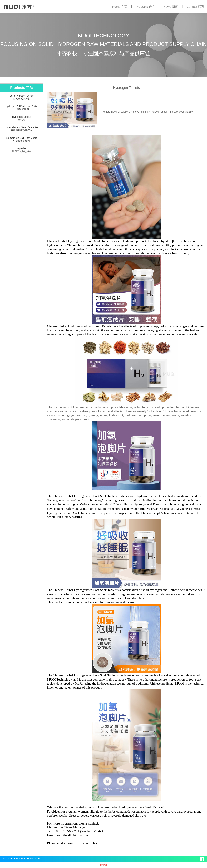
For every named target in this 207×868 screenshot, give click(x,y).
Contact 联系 (195, 7)
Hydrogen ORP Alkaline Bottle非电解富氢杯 (22, 108)
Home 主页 (120, 7)
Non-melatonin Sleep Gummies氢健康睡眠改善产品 (22, 129)
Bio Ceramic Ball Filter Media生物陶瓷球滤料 (22, 139)
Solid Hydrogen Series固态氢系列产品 (21, 97)
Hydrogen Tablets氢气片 (22, 118)
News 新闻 (171, 7)
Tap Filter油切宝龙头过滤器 (22, 150)
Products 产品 (145, 7)
